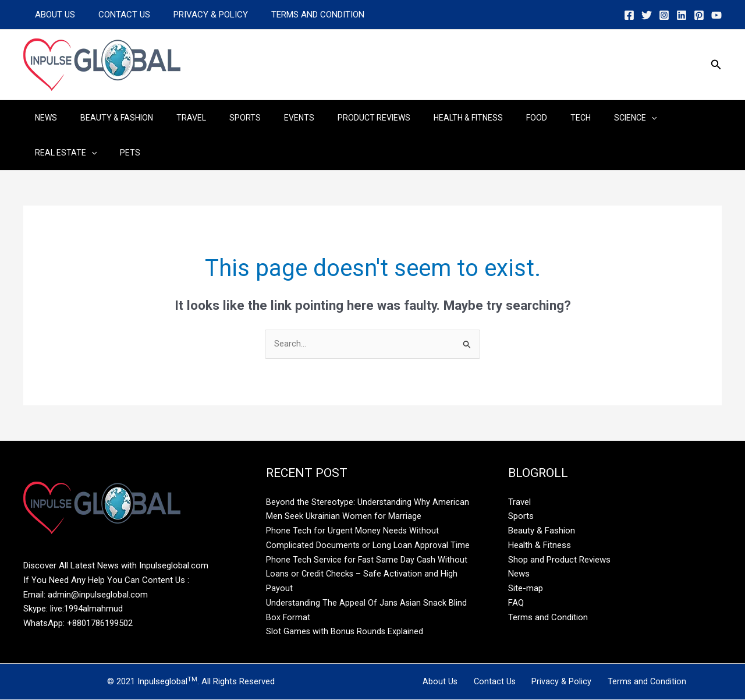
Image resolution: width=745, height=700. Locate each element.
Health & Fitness (423, 118)
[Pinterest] (699, 15)
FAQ (516, 603)
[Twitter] (647, 15)
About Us (52, 15)
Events (268, 118)
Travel (174, 118)
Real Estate (637, 118)
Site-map (526, 589)
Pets (42, 153)
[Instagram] (664, 15)
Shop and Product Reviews (559, 560)
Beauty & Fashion (106, 118)
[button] (716, 65)
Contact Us (116, 15)
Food (484, 118)
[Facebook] (629, 15)
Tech (521, 118)
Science (569, 118)
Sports (221, 118)
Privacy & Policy (196, 15)
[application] (585, 118)
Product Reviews (336, 118)
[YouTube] (716, 15)
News (42, 118)
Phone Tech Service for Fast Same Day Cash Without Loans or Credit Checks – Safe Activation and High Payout (368, 575)
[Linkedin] (682, 15)
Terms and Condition (297, 15)
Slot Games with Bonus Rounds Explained (345, 632)
